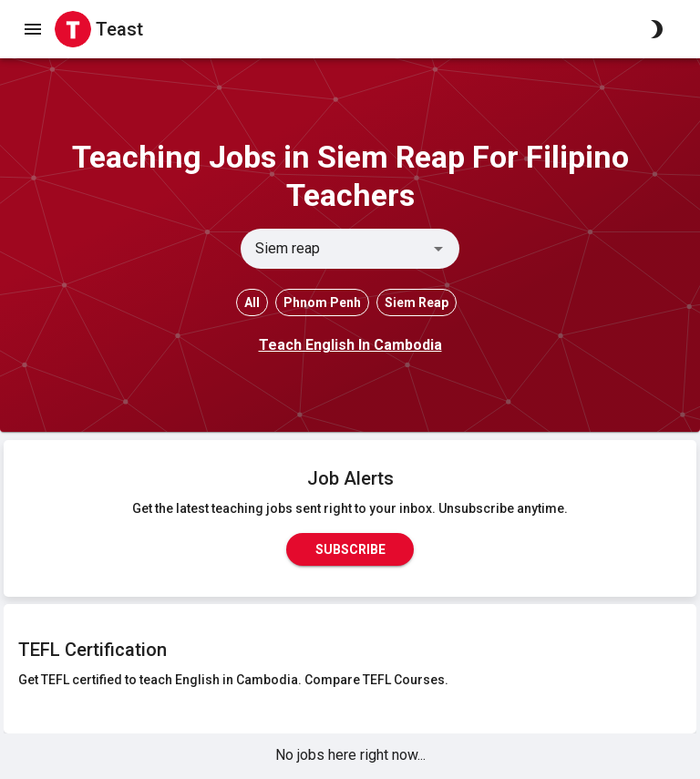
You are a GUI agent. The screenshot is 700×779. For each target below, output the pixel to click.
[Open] (438, 249)
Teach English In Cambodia (350, 345)
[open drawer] (33, 29)
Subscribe (350, 549)
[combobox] (335, 249)
